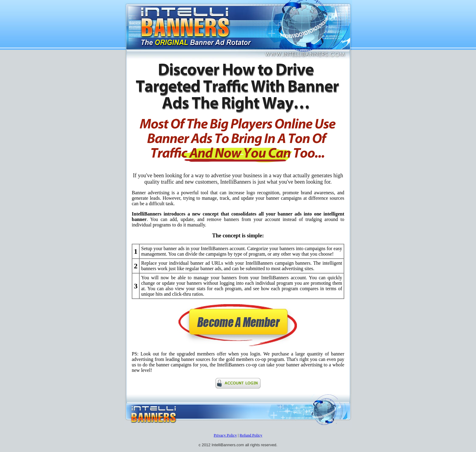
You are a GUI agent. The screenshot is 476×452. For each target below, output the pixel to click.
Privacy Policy (225, 435)
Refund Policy (251, 435)
